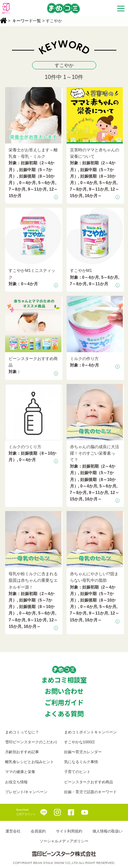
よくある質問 (64, 714)
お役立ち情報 (16, 782)
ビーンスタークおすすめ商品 (89, 782)
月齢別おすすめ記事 (22, 752)
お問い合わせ (64, 691)
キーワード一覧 (27, 21)
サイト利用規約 (69, 831)
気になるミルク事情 (81, 762)
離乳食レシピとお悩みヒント (30, 762)
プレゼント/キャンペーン (26, 792)
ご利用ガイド (64, 702)
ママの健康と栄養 (20, 772)
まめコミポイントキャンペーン (90, 732)
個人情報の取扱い (108, 831)
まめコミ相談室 (64, 680)
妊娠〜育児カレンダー (83, 752)
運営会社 (13, 831)
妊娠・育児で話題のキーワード (90, 792)
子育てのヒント (77, 772)
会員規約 (38, 831)
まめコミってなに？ (22, 732)
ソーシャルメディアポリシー (64, 841)
